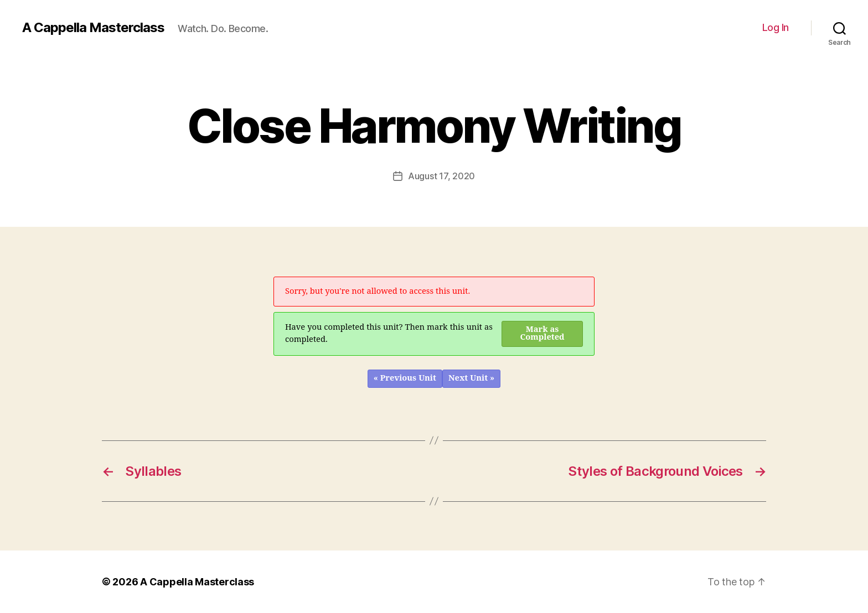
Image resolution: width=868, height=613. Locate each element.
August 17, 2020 (441, 176)
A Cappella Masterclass (93, 28)
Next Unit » (471, 378)
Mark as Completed (542, 334)
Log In (776, 27)
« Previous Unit (405, 378)
